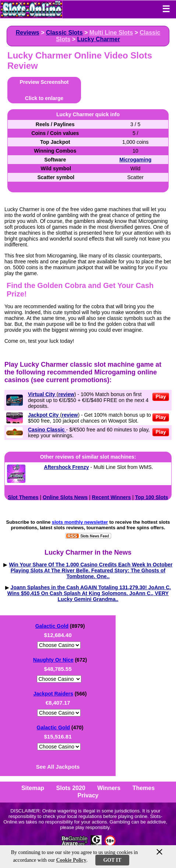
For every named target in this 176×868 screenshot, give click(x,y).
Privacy (88, 795)
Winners (109, 788)
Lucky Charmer (98, 39)
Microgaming (135, 160)
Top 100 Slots (152, 497)
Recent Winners (112, 497)
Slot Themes (23, 497)
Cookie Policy (71, 860)
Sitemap (33, 788)
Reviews (28, 33)
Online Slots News (65, 497)
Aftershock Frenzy (66, 467)
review (66, 394)
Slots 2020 (71, 788)
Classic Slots (64, 33)
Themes (144, 788)
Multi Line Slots (111, 33)
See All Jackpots (58, 767)
